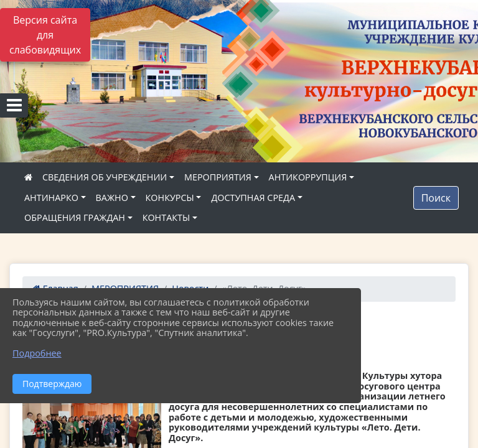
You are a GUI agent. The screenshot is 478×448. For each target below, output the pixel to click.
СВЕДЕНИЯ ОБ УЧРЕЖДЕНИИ (105, 177)
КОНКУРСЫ (170, 198)
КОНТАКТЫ (166, 217)
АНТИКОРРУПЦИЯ (308, 177)
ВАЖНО (112, 198)
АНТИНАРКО (51, 198)
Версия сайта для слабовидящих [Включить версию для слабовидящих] (45, 35)
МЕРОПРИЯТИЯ (218, 177)
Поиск (436, 198)
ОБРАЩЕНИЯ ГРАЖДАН (75, 217)
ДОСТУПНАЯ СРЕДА (253, 198)
